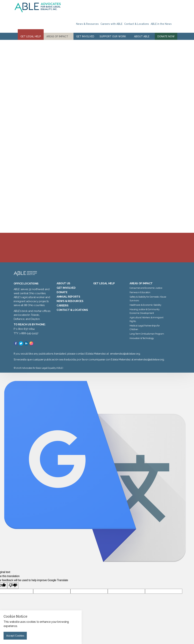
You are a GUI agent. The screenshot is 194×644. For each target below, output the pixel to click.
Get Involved (85, 36)
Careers (62, 311)
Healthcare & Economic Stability (145, 310)
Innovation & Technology (142, 344)
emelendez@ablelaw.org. (149, 365)
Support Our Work (113, 36)
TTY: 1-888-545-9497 (26, 339)
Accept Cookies (15, 636)
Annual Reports (68, 302)
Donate (62, 298)
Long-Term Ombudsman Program (147, 339)
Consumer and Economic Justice (146, 293)
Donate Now (166, 36)
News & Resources (87, 24)
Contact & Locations (137, 24)
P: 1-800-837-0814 (24, 334)
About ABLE (142, 36)
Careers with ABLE (111, 24)
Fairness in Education (140, 298)
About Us (63, 289)
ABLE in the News (161, 24)
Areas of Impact (57, 36)
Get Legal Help (31, 36)
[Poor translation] (13, 591)
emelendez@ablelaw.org (125, 359)
